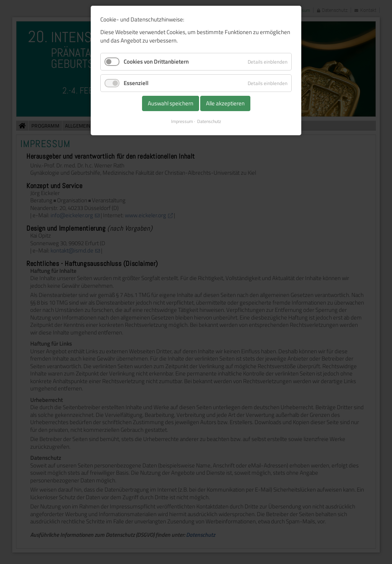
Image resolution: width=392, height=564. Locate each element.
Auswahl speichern (171, 103)
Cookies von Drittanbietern (156, 61)
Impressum (182, 121)
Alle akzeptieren (225, 103)
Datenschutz (209, 121)
